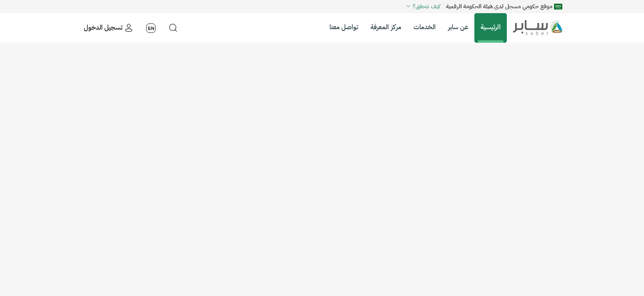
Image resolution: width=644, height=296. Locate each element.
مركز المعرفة (386, 27)
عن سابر (458, 27)
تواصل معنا (344, 27)
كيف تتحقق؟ (423, 6)
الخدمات (425, 27)
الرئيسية (491, 27)
